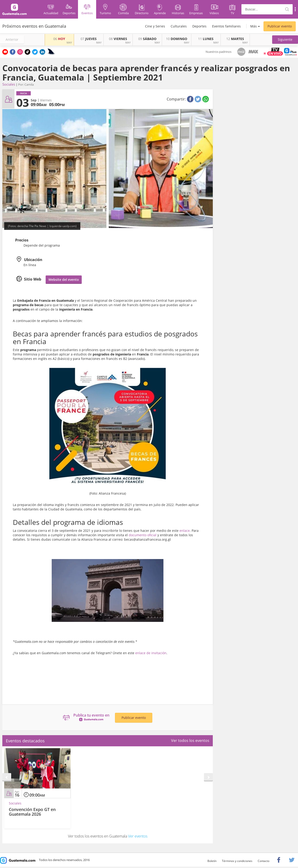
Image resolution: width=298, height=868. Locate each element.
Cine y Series (155, 26)
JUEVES (89, 39)
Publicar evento (280, 26)
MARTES (235, 39)
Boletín (212, 861)
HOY (59, 39)
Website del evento (64, 280)
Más (254, 26)
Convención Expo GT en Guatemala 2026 (32, 812)
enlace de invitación (151, 653)
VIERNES (118, 39)
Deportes (199, 26)
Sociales (9, 84)
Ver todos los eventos (190, 741)
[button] (285, 40)
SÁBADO (147, 39)
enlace (185, 531)
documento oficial (143, 535)
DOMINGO (177, 39)
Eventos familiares (226, 26)
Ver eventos (138, 836)
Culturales (179, 26)
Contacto (264, 861)
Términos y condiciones (237, 861)
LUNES (206, 39)
